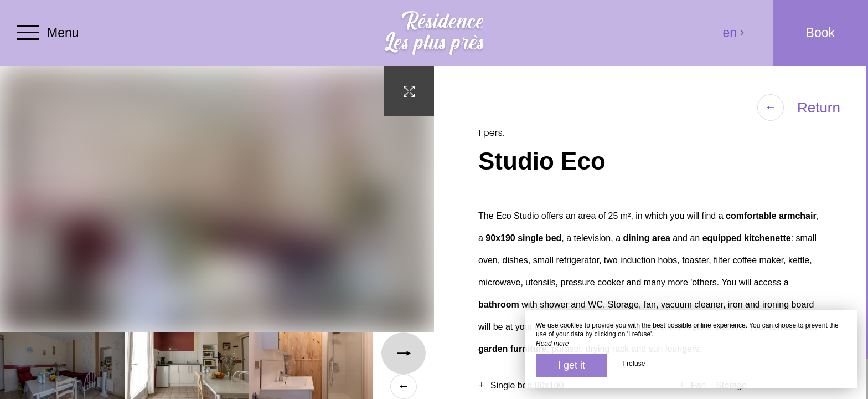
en (734, 33)
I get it (572, 365)
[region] (651, 233)
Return (799, 108)
